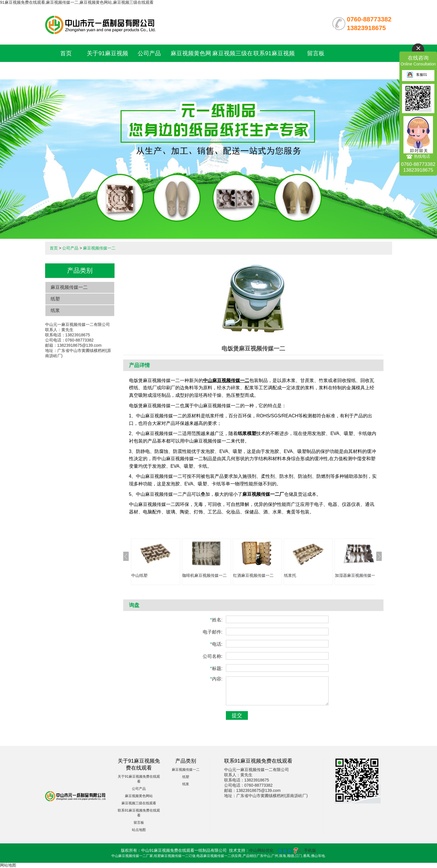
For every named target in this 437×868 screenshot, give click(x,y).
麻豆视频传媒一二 (99, 248)
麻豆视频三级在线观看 (139, 803)
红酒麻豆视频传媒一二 (253, 575)
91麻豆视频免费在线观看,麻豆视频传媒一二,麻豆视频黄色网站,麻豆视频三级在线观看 (77, 2)
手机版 (310, 850)
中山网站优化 (261, 850)
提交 (237, 715)
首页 (66, 53)
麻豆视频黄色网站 (139, 796)
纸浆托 (290, 575)
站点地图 (139, 830)
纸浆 (55, 310)
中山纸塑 (139, 575)
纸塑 (55, 299)
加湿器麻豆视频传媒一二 (357, 575)
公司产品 (149, 53)
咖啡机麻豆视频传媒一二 (204, 575)
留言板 (316, 53)
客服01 (417, 75)
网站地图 (8, 865)
